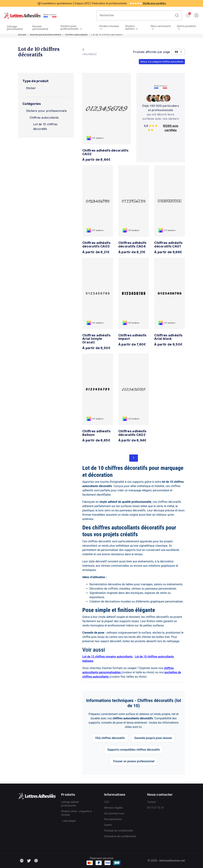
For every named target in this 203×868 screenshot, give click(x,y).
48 (176, 52)
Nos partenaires (113, 819)
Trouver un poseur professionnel (134, 761)
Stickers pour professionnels (70, 28)
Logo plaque (69, 821)
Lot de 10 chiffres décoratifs (45, 127)
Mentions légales (114, 808)
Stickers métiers (130, 28)
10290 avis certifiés (154, 3)
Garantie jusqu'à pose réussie (153, 738)
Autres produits (187, 26)
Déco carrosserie (161, 26)
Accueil (22, 35)
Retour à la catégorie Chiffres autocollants (162, 62)
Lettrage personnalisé (15, 28)
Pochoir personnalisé (40, 28)
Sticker (31, 88)
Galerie (108, 825)
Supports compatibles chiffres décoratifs (134, 750)
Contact (152, 802)
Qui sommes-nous (114, 813)
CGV (107, 802)
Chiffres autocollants (76, 35)
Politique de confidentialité (119, 831)
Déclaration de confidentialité (120, 836)
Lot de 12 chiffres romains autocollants (108, 657)
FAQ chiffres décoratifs (110, 738)
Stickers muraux (109, 26)
